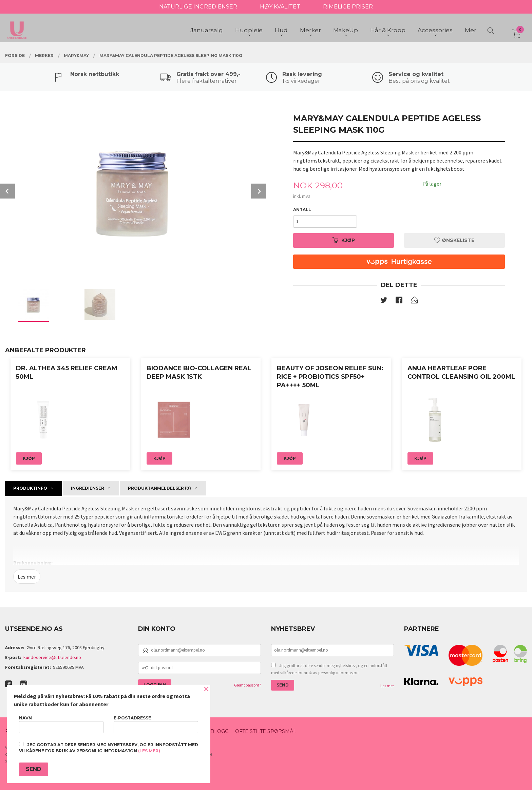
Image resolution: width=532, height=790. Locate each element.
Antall (302, 210)
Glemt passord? (248, 685)
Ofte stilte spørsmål (266, 731)
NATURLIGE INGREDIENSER (198, 7)
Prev (7, 191)
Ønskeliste (454, 240)
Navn (61, 724)
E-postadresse (156, 724)
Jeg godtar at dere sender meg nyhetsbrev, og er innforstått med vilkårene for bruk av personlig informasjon (329, 669)
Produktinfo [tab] (30, 488)
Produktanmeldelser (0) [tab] (159, 488)
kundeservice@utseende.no (52, 657)
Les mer (27, 577)
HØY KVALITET (280, 7)
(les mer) (149, 751)
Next (259, 191)
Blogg (220, 731)
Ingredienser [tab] (88, 488)
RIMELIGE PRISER (348, 7)
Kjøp (344, 240)
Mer (471, 31)
